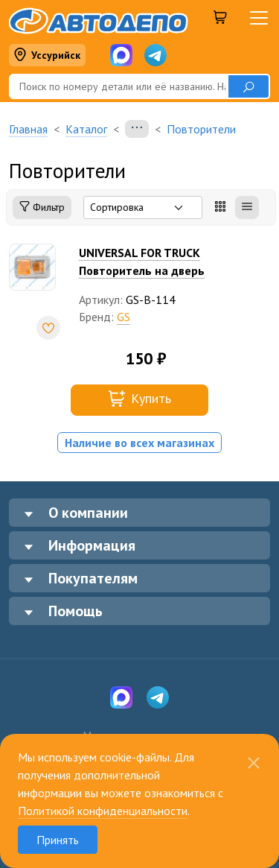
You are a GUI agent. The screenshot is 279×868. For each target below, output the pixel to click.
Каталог (86, 129)
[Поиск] (118, 86)
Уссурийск (47, 56)
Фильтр (42, 208)
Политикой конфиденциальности (103, 811)
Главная (28, 129)
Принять (58, 840)
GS (124, 317)
